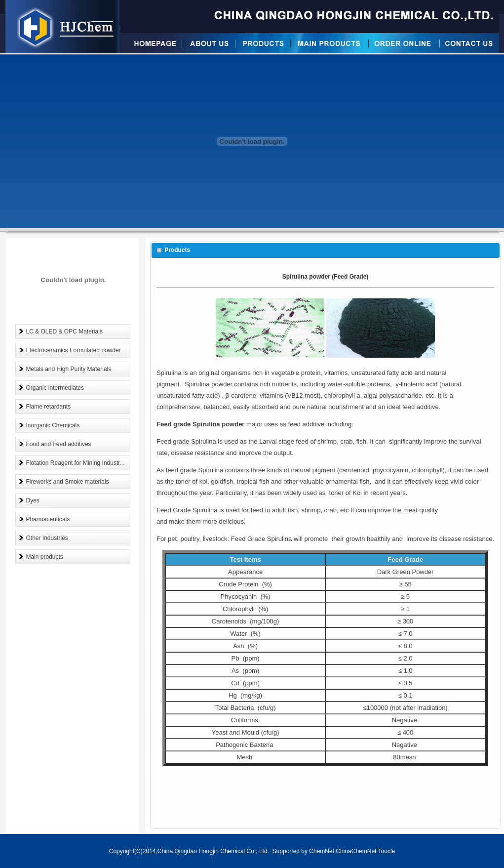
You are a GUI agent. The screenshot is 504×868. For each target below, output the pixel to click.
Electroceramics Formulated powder (74, 350)
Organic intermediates (55, 388)
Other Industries (47, 538)
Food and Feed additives (59, 444)
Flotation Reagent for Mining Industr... (76, 463)
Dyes (33, 500)
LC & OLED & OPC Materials (64, 331)
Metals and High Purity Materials (69, 369)
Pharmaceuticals (48, 519)
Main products (45, 557)
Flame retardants (49, 407)
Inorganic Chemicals (53, 425)
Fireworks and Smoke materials (68, 482)
